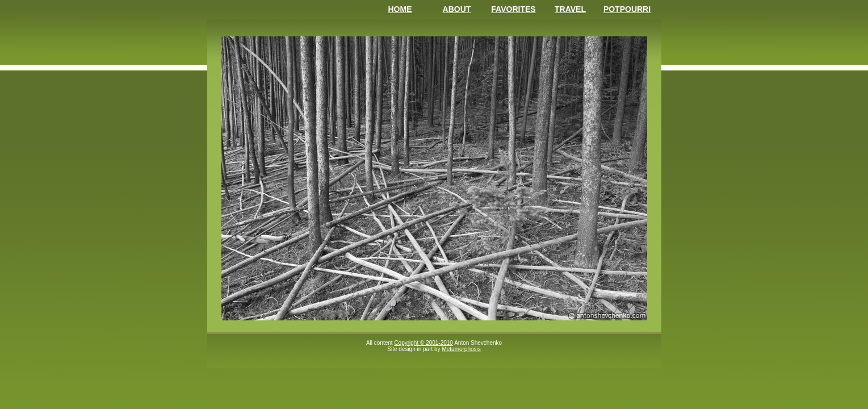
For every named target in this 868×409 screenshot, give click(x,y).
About (457, 9)
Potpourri (627, 9)
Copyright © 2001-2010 (423, 343)
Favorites (513, 9)
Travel (570, 9)
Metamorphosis (461, 349)
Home (400, 9)
